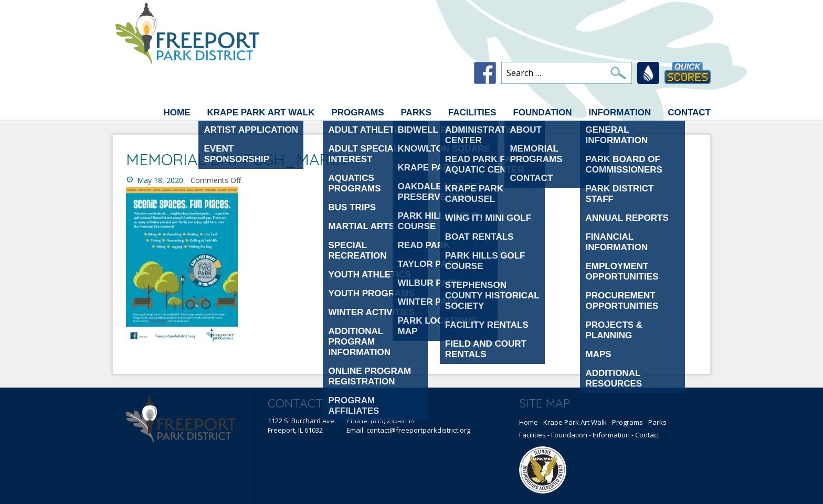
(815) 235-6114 (393, 421)
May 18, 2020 (160, 180)
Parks (416, 112)
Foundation (542, 112)
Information (620, 112)
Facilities (472, 112)
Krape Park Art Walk (261, 112)
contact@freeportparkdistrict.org (418, 430)
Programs (357, 112)
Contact (689, 112)
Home (177, 112)
